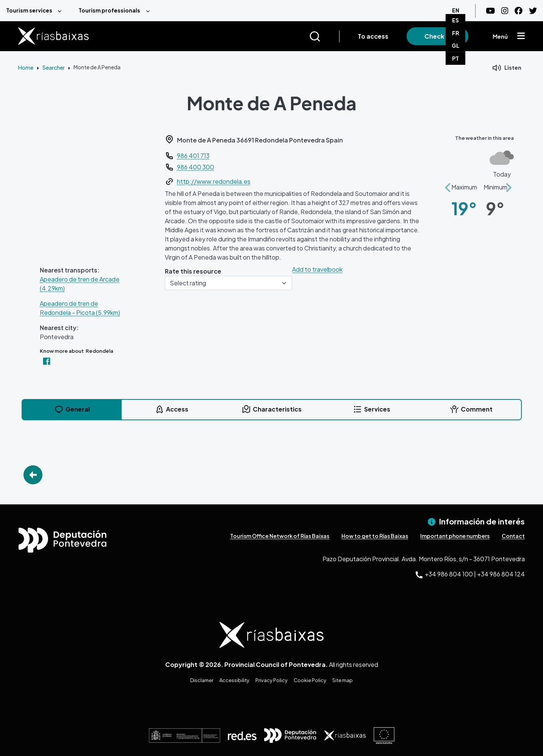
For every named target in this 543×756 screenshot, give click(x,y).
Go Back (33, 475)
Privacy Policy (271, 680)
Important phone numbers (455, 536)
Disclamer (202, 680)
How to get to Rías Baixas (375, 536)
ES (455, 20)
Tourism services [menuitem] (29, 10)
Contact (513, 536)
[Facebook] (519, 11)
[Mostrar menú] (521, 36)
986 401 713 (193, 156)
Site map (343, 680)
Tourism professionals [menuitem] (109, 10)
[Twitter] (533, 11)
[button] (448, 183)
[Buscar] (324, 36)
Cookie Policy (310, 680)
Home (26, 67)
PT (455, 58)
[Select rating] (229, 283)
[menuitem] (36, 11)
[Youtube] (490, 11)
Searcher (54, 67)
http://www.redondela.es (214, 181)
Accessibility (234, 680)
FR (456, 33)
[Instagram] (505, 11)
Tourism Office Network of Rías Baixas (280, 536)
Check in (437, 36)
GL (455, 45)
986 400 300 (196, 167)
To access (373, 36)
